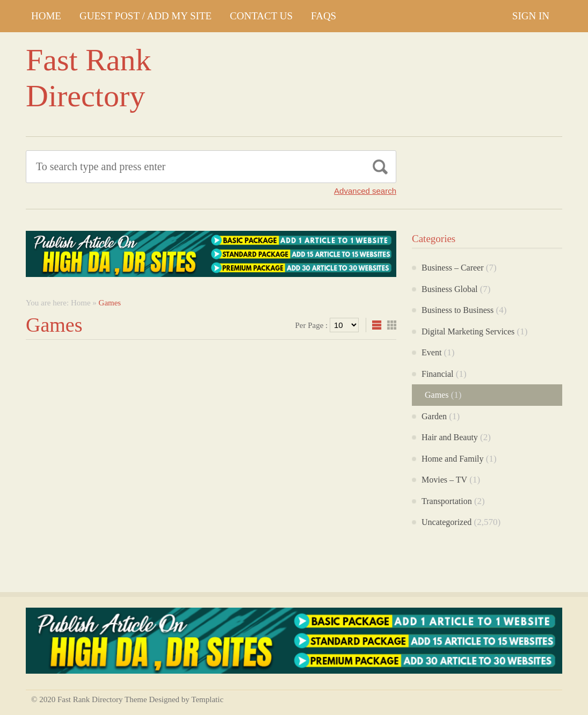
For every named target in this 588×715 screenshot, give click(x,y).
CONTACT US (261, 16)
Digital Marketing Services (468, 331)
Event (431, 352)
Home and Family (453, 459)
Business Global (449, 289)
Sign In (531, 16)
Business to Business (458, 310)
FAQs (324, 16)
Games (437, 395)
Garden (434, 416)
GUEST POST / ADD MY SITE (146, 16)
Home (46, 16)
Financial (438, 374)
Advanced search (365, 191)
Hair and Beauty (450, 437)
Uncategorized (447, 522)
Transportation (447, 501)
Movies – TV (444, 480)
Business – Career (453, 268)
